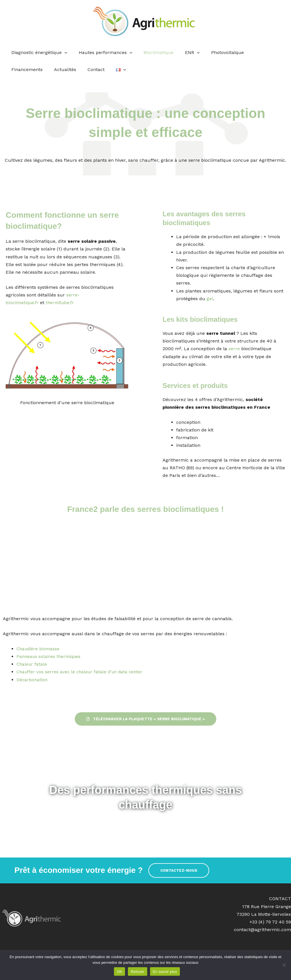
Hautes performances (102, 53)
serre (233, 349)
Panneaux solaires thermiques (50, 656)
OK (119, 972)
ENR (184, 53)
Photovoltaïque (217, 52)
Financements (258, 52)
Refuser (137, 972)
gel (210, 299)
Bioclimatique (153, 52)
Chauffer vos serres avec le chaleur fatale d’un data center (82, 672)
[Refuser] (284, 965)
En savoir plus (165, 972)
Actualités (21, 69)
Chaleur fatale (32, 664)
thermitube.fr (62, 303)
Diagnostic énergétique (38, 53)
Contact (50, 69)
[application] (63, 53)
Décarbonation (32, 680)
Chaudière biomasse (39, 649)
